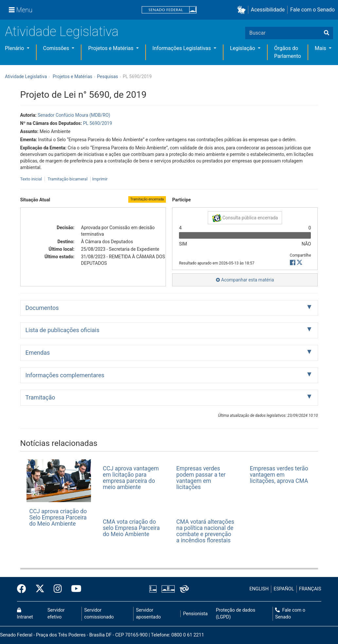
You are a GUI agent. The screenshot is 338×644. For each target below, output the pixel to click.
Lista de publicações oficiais (62, 330)
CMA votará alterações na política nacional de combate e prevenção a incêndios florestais (205, 531)
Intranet (25, 614)
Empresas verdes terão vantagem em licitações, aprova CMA (279, 475)
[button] (243, 10)
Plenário (15, 48)
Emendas (38, 353)
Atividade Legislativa (62, 32)
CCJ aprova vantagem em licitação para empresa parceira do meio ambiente (131, 478)
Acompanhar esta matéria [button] (245, 280)
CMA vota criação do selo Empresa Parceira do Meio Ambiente (131, 528)
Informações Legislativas (182, 48)
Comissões (57, 48)
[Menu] (21, 10)
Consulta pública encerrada (245, 218)
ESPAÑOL (284, 589)
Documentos (42, 308)
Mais (321, 48)
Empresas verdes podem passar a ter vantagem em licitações (201, 478)
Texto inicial (32, 179)
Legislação (243, 48)
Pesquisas (107, 76)
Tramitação (40, 397)
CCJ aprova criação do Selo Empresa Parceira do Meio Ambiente (58, 518)
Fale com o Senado (312, 10)
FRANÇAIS (310, 589)
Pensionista (196, 614)
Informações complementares (65, 375)
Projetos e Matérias (111, 48)
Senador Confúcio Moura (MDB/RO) (74, 115)
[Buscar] (327, 33)
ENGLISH (259, 589)
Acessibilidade (268, 10)
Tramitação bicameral (67, 179)
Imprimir (100, 179)
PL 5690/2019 (98, 123)
